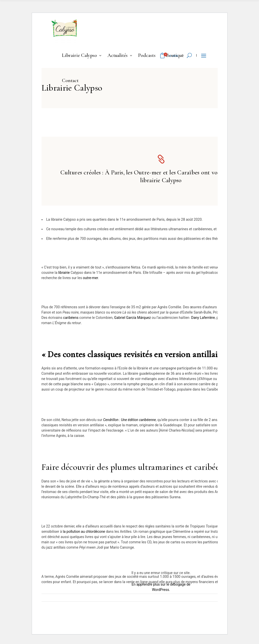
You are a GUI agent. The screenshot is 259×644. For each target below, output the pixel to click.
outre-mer (90, 278)
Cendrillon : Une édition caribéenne (129, 420)
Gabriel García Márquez (133, 318)
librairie (64, 273)
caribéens (71, 318)
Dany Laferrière (203, 318)
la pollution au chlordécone (84, 532)
